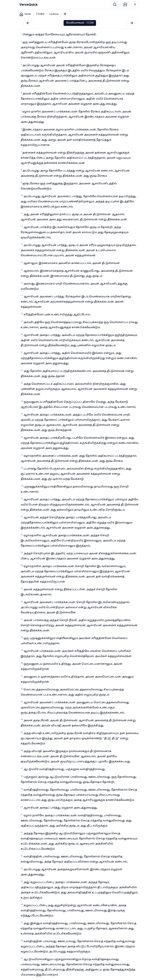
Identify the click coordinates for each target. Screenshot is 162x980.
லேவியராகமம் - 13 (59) (80, 23)
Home (28, 14)
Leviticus (54, 14)
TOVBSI (40, 14)
